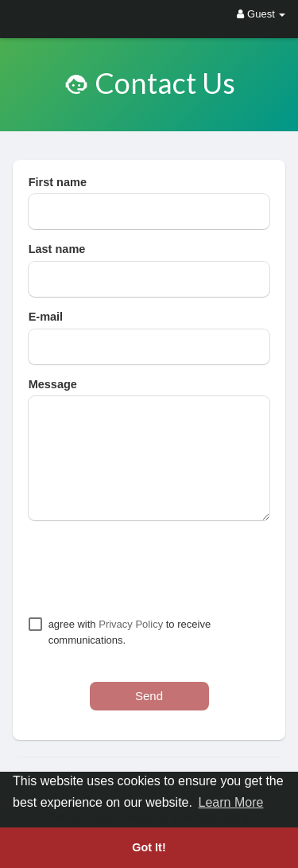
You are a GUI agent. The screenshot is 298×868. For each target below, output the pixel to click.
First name (58, 182)
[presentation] (149, 568)
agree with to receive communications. (130, 632)
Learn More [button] (231, 802)
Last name (57, 249)
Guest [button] (261, 14)
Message (53, 384)
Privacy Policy (131, 624)
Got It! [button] (149, 847)
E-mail (46, 317)
